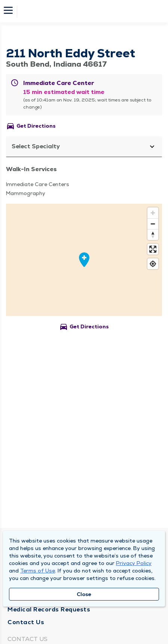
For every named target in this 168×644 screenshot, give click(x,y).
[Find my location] (153, 264)
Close (84, 594)
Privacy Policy (134, 563)
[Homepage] (89, 11)
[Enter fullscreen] (153, 249)
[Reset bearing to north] (153, 235)
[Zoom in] (153, 213)
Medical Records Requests (49, 609)
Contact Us (26, 622)
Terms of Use (38, 571)
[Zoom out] (153, 224)
